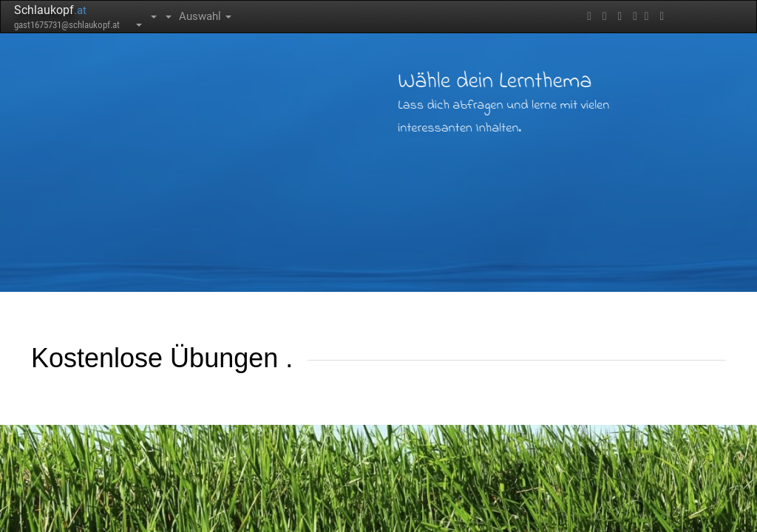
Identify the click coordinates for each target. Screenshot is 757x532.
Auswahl (205, 16)
